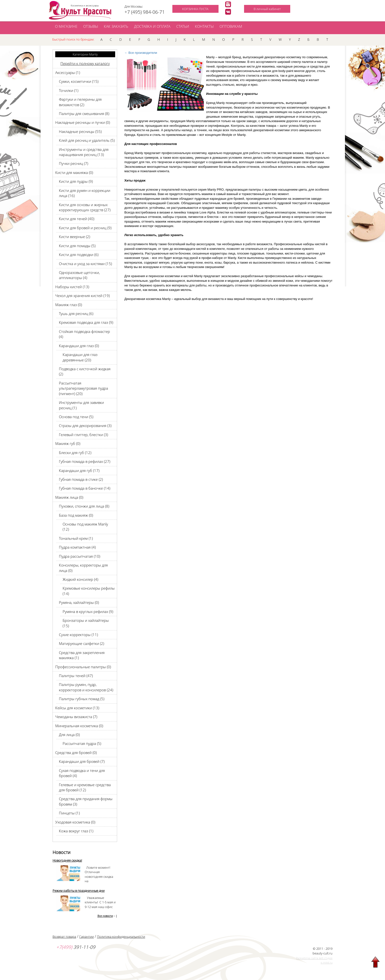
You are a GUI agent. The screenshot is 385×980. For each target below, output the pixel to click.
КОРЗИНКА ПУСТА (195, 9)
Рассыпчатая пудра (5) (82, 743)
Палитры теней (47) (76, 676)
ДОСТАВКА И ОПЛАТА (152, 26)
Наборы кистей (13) (72, 287)
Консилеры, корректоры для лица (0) (83, 568)
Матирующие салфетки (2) (82, 643)
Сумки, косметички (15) (79, 81)
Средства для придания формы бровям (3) (86, 801)
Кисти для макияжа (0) (74, 172)
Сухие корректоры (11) (78, 635)
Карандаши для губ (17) (79, 470)
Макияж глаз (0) (69, 305)
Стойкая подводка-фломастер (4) (84, 334)
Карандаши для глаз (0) (79, 346)
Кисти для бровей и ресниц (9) (85, 228)
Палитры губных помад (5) (82, 699)
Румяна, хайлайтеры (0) (79, 602)
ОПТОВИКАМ (231, 26)
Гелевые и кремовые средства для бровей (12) (85, 787)
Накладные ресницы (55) (80, 131)
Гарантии (87, 937)
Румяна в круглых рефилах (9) (88, 611)
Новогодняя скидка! (67, 860)
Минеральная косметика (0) (79, 726)
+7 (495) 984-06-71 (145, 12)
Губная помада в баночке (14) (85, 488)
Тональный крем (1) (76, 538)
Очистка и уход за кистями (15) (85, 264)
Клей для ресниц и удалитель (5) (87, 140)
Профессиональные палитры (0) (83, 667)
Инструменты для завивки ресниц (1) (81, 405)
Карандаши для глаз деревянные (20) (80, 357)
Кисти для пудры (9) (76, 181)
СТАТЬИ (183, 26)
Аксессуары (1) (68, 72)
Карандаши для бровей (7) (82, 761)
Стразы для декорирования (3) (85, 426)
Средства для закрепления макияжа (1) (82, 655)
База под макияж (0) (76, 515)
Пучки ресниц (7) (74, 163)
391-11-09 (76, 947)
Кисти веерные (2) (75, 237)
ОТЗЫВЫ (91, 26)
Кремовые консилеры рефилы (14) (89, 591)
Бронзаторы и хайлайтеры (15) (86, 623)
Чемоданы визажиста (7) (76, 717)
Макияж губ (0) (68, 443)
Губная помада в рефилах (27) (85, 461)
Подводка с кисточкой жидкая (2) (85, 371)
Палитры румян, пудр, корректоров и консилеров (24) (86, 687)
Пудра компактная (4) (77, 547)
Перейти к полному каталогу (85, 63)
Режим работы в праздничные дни (79, 891)
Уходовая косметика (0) (75, 822)
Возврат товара (64, 937)
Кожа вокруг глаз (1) (76, 831)
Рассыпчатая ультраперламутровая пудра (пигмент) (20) (83, 388)
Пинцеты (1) (69, 813)
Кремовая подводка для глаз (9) (86, 322)
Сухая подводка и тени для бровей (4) (82, 773)
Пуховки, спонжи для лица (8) (84, 506)
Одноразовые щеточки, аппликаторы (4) (79, 275)
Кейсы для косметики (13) (77, 708)
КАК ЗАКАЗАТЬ (116, 26)
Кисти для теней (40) (77, 219)
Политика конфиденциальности (121, 937)
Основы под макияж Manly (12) (85, 527)
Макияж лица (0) (69, 497)
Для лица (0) (69, 735)
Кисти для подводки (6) (79, 255)
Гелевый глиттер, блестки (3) (83, 435)
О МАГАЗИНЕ (66, 26)
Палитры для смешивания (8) (84, 114)
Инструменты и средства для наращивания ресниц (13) (84, 152)
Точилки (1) (69, 90)
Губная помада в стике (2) (81, 479)
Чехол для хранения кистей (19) (82, 296)
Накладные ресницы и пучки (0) (83, 122)
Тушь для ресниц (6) (76, 313)
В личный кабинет (267, 9)
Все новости (105, 916)
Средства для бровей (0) (76, 753)
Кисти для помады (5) (77, 246)
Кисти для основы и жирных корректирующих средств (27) (85, 207)
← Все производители (141, 53)
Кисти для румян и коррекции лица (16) (85, 193)
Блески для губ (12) (75, 453)
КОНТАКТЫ (204, 26)
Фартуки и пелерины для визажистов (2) (80, 102)
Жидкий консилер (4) (80, 579)
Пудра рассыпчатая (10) (80, 556)
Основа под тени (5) (76, 417)
